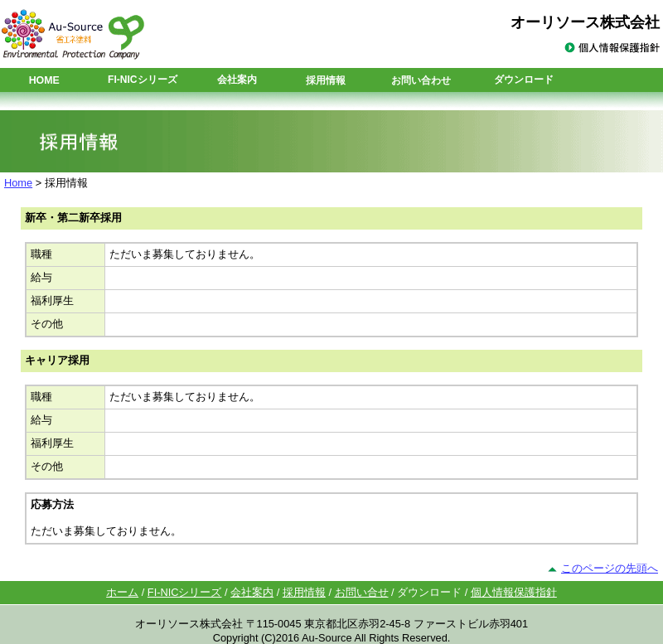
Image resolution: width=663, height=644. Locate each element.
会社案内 (252, 592)
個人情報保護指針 (514, 592)
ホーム (122, 592)
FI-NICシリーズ (185, 592)
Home (18, 183)
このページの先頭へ (610, 568)
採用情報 (326, 80)
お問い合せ (362, 592)
